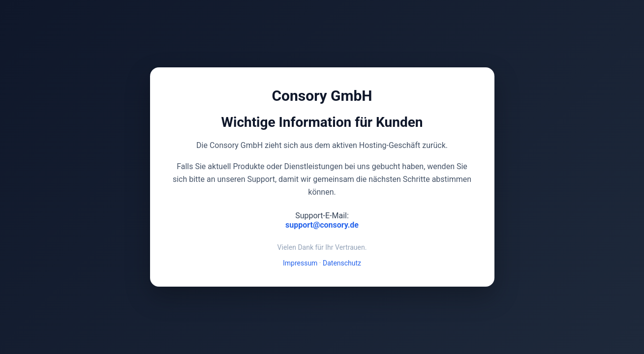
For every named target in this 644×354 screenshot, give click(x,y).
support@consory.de (322, 225)
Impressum (300, 263)
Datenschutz (342, 263)
